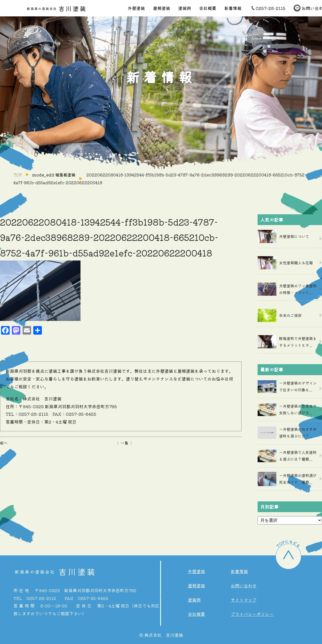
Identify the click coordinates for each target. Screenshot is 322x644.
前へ (4, 443)
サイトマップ (244, 600)
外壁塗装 (136, 8)
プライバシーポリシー (252, 614)
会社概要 (208, 8)
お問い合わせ (244, 585)
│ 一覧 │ (125, 443)
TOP (18, 175)
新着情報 (233, 8)
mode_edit (54, 175)
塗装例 (185, 8)
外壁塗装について (294, 236)
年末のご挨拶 (290, 315)
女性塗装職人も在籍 (296, 263)
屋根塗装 (162, 8)
